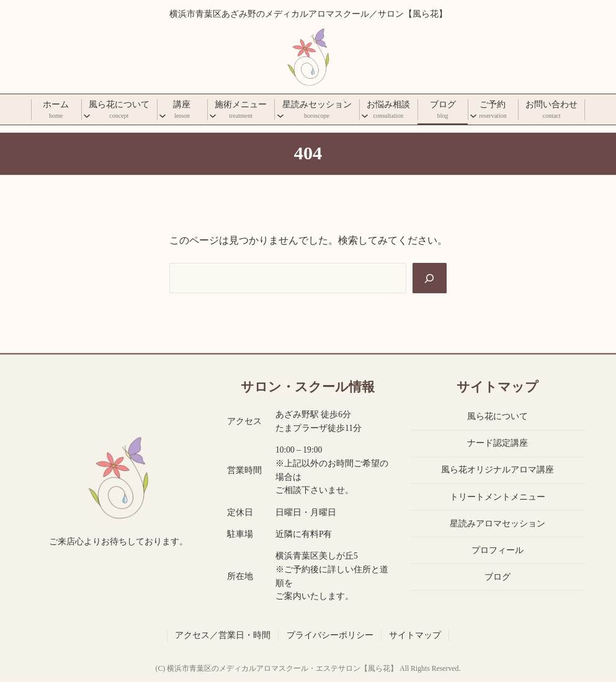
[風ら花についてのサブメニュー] (87, 115)
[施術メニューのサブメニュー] (213, 115)
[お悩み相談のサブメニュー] (365, 115)
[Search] (430, 278)
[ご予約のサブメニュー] (473, 115)
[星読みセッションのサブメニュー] (280, 115)
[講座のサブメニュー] (163, 115)
